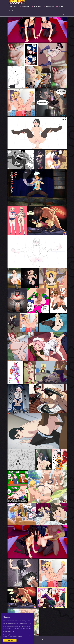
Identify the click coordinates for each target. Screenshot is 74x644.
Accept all (10, 640)
